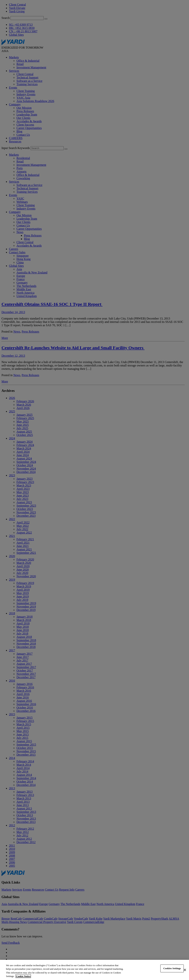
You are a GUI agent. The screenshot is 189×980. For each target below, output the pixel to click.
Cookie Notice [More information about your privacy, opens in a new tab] (23, 976)
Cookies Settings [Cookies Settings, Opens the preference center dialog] (172, 968)
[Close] (185, 970)
